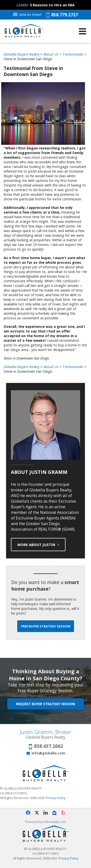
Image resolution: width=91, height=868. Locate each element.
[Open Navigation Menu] (83, 31)
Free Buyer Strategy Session (46, 626)
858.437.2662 (49, 746)
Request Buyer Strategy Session (45, 704)
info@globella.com (48, 753)
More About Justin (38, 545)
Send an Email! (27, 15)
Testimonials (73, 54)
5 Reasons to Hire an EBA (52, 5)
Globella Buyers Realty (21, 54)
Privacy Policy (56, 798)
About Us (51, 54)
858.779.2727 (62, 15)
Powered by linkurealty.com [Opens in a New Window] (46, 822)
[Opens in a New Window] (28, 813)
